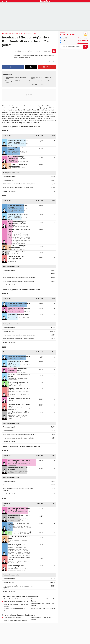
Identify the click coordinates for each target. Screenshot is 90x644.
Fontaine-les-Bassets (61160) (13, 618)
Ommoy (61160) (46, 56)
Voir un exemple (83, 38)
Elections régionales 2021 (14, 34)
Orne (34, 34)
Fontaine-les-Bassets (36, 83)
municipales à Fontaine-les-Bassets (23, 121)
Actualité (63, 38)
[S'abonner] (74, 47)
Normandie (27, 34)
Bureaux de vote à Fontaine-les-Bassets (41, 81)
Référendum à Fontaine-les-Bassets (43, 608)
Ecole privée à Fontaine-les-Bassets (15, 620)
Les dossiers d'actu (66, 43)
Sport (62, 40)
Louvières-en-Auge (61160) (30, 56)
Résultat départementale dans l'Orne (16, 601)
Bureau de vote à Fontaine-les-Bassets (16, 599)
